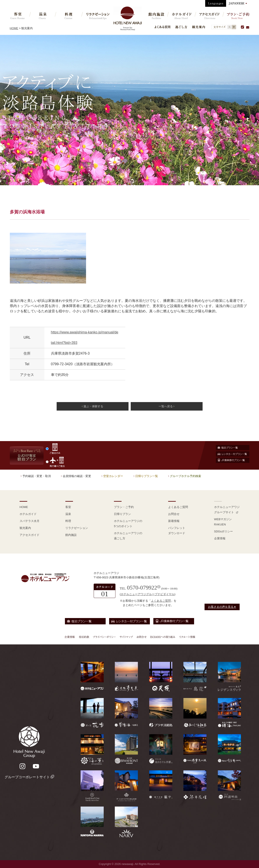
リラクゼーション (77, 528)
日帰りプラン (122, 514)
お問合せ (174, 514)
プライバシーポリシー (104, 637)
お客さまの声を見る (222, 607)
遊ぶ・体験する (92, 406)
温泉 (68, 514)
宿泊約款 (84, 637)
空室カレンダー (113, 476)
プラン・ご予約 (124, 507)
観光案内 (199, 27)
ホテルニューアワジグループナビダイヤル (148, 594)
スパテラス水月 (30, 521)
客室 (68, 507)
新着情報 (174, 521)
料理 (68, 521)
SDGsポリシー (224, 531)
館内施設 (71, 535)
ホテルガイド (28, 514)
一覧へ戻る (167, 406)
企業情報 (220, 538)
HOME (14, 28)
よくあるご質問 (178, 507)
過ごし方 (181, 27)
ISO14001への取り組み (163, 637)
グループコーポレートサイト (29, 777)
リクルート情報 (187, 637)
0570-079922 (142, 588)
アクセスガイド (30, 535)
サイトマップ (126, 637)
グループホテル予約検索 (185, 476)
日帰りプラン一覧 (147, 476)
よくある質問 (162, 27)
